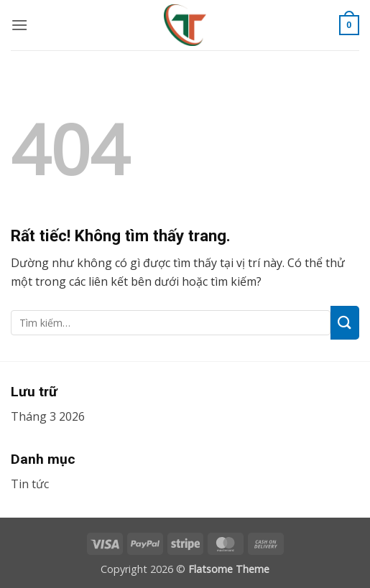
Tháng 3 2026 (48, 416)
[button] (19, 25)
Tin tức (30, 484)
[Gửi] (345, 323)
